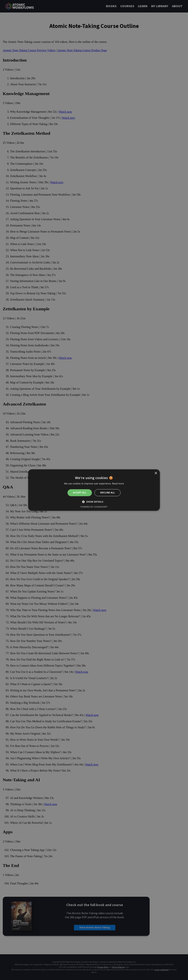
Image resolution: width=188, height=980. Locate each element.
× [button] (156, 473)
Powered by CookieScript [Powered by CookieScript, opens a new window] (94, 507)
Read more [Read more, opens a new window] (118, 484)
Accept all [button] (80, 493)
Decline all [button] (108, 493)
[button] (94, 502)
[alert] (94, 490)
